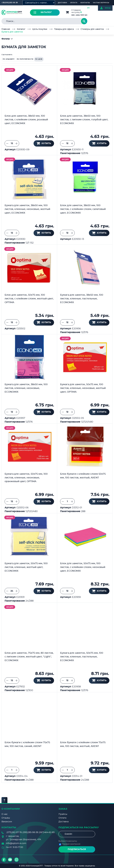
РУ (89, 8)
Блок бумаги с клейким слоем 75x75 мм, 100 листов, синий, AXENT (27, 744)
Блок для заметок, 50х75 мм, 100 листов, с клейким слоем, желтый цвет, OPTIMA (29, 299)
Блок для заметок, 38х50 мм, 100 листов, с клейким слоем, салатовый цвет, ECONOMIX (83, 209)
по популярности (25, 59)
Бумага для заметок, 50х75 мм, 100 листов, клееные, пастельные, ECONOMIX (82, 657)
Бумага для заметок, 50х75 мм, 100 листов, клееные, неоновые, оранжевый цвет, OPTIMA (26, 478)
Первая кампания (71, 844)
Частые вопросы (101, 3)
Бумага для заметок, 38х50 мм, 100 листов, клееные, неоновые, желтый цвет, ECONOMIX (27, 209)
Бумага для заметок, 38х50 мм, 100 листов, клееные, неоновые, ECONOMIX (26, 388)
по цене (39, 59)
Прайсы (63, 814)
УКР (93, 8)
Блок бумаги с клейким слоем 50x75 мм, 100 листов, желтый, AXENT (83, 476)
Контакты (85, 3)
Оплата (74, 3)
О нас (5, 814)
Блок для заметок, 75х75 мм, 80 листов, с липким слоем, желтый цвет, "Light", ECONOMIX (29, 657)
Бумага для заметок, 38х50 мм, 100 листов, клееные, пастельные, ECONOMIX (82, 299)
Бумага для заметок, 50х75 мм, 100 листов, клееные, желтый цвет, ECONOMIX (26, 567)
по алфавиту (9, 59)
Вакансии (7, 822)
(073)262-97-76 (14, 832)
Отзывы (6, 818)
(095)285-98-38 (30, 832)
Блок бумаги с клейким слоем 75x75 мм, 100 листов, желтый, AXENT (83, 744)
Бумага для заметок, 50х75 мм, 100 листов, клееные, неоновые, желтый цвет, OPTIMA (83, 388)
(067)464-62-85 (47, 832)
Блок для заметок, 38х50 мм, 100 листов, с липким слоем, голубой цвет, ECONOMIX (84, 120)
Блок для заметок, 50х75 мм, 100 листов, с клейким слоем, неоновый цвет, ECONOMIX (83, 567)
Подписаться (77, 849)
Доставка (63, 3)
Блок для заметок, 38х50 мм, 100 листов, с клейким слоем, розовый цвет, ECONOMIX (26, 120)
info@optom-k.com (16, 843)
